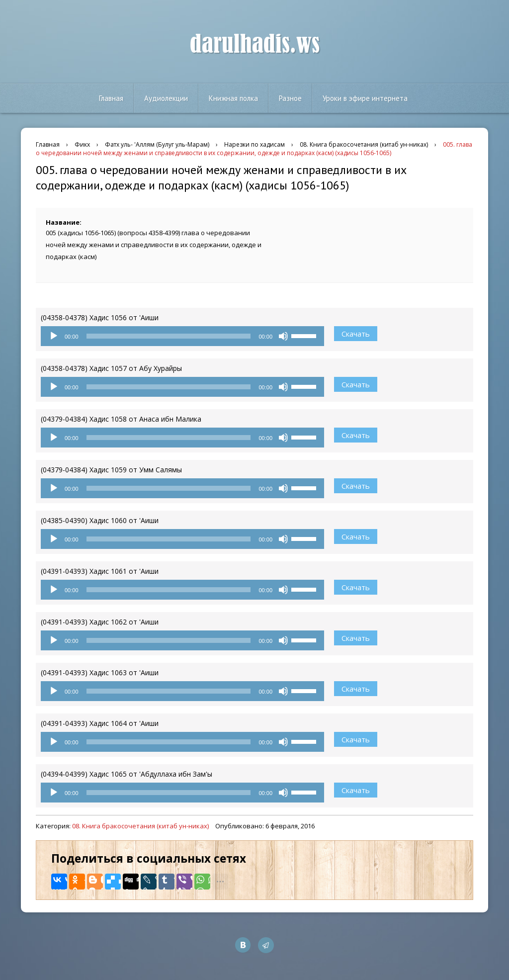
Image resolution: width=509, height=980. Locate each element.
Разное (290, 98)
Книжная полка (233, 98)
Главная (111, 98)
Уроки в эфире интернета (365, 98)
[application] (182, 336)
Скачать (356, 334)
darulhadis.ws (255, 44)
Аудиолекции (166, 98)
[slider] (169, 336)
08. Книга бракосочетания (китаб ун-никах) (140, 826)
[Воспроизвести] (54, 336)
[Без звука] (283, 336)
